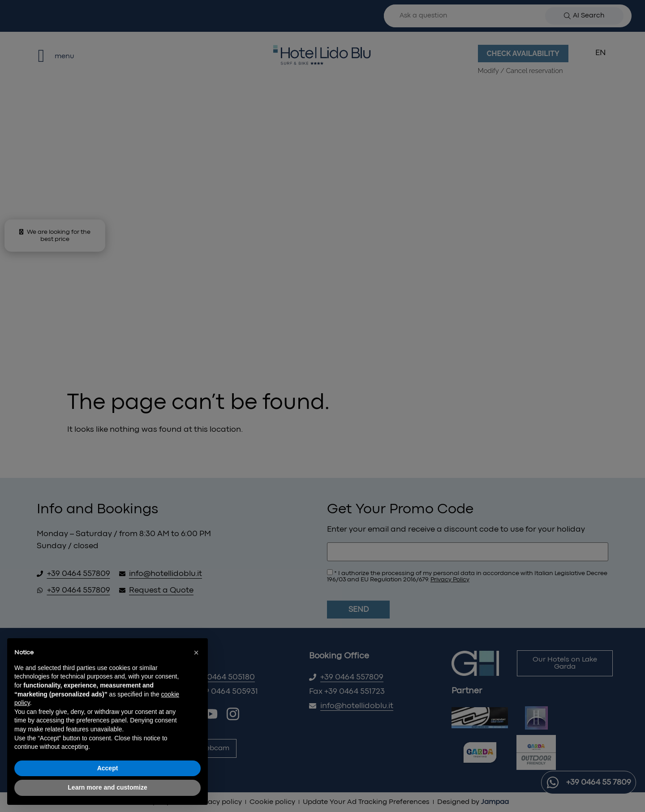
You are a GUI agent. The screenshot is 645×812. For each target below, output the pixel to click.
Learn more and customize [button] (107, 787)
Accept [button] (108, 768)
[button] (196, 653)
